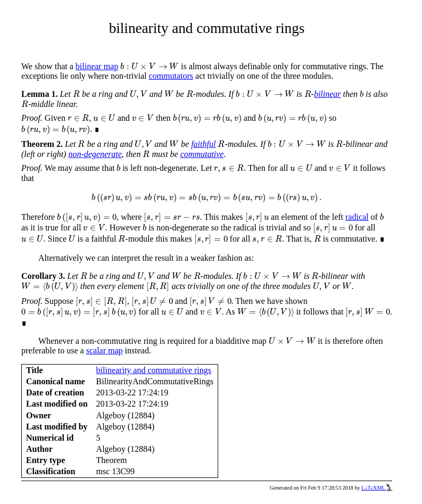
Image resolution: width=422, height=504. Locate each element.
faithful (203, 144)
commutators (171, 76)
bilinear (328, 94)
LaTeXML (377, 488)
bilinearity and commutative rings (154, 370)
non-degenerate (95, 154)
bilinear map (97, 66)
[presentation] (150, 66)
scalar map (105, 350)
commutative (202, 154)
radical (357, 217)
